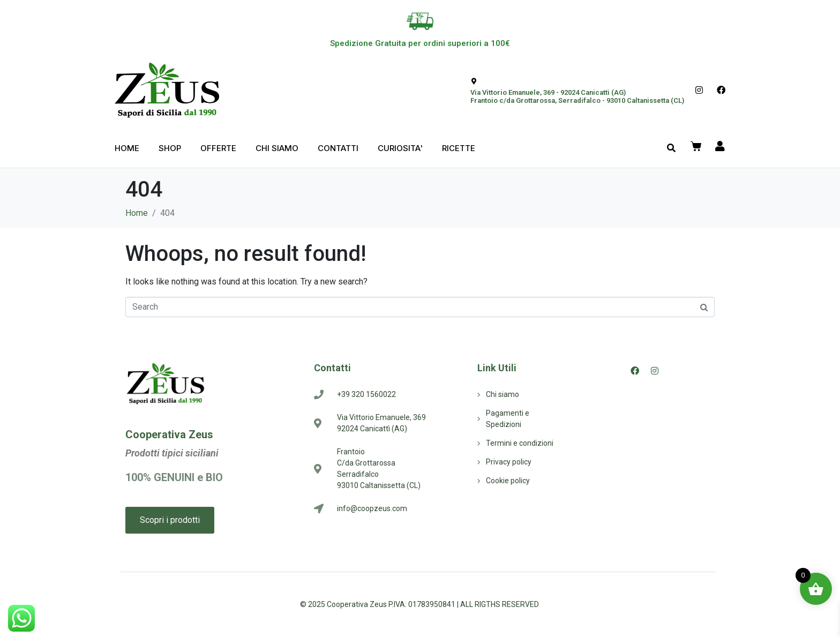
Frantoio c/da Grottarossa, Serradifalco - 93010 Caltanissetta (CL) (577, 100)
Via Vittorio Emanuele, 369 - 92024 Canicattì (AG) (548, 92)
